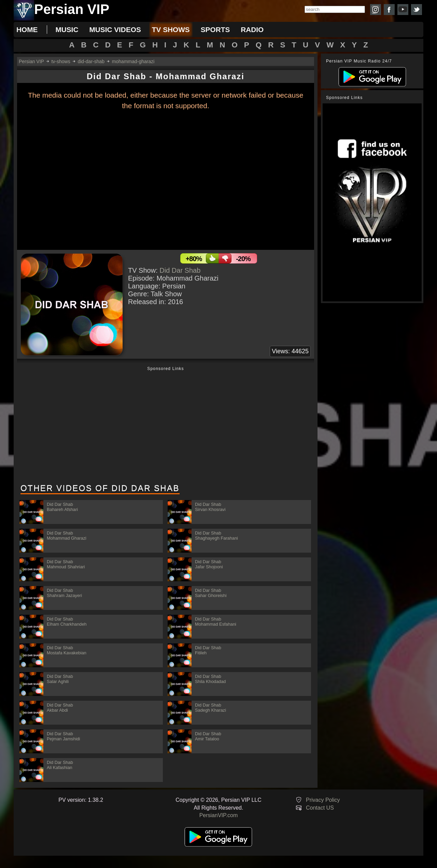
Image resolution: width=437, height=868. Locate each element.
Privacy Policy (323, 800)
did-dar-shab (91, 61)
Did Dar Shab (180, 270)
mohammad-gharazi (133, 61)
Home (27, 30)
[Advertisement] (166, 426)
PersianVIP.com (219, 815)
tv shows (171, 30)
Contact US (320, 808)
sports (215, 30)
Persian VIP (31, 61)
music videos (115, 30)
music (67, 30)
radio (252, 30)
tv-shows (61, 61)
